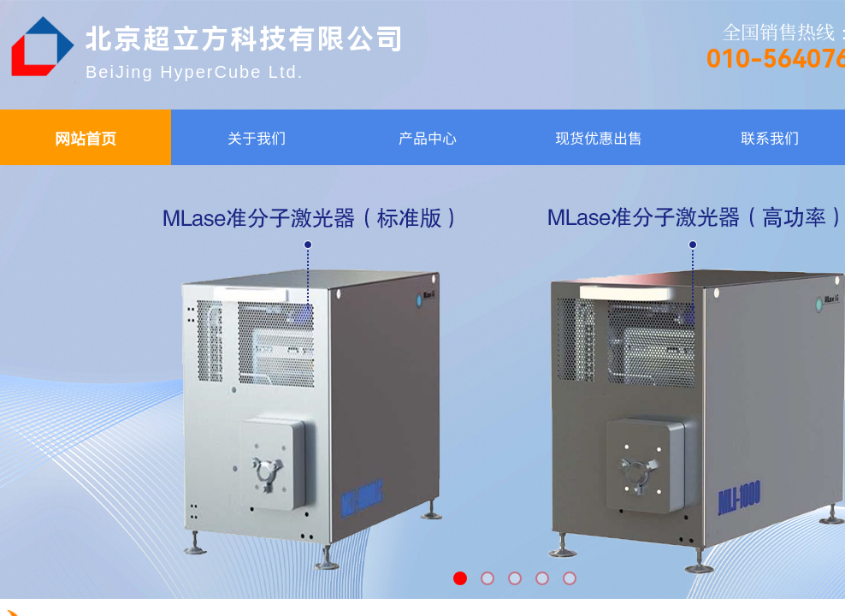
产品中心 (428, 137)
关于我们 (257, 137)
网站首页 (86, 138)
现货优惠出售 (599, 137)
